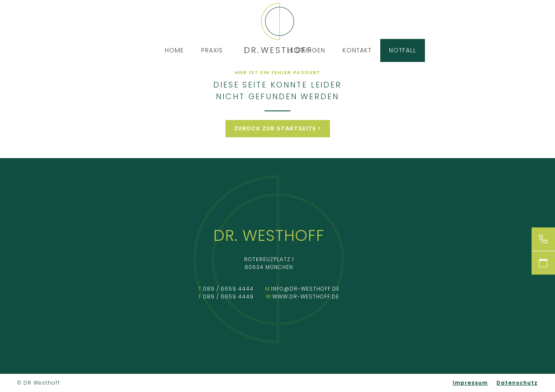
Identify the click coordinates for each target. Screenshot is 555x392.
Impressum (470, 383)
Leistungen (306, 50)
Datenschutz (517, 383)
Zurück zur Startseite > (278, 128)
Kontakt (357, 50)
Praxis (212, 50)
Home (174, 50)
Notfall (403, 50)
